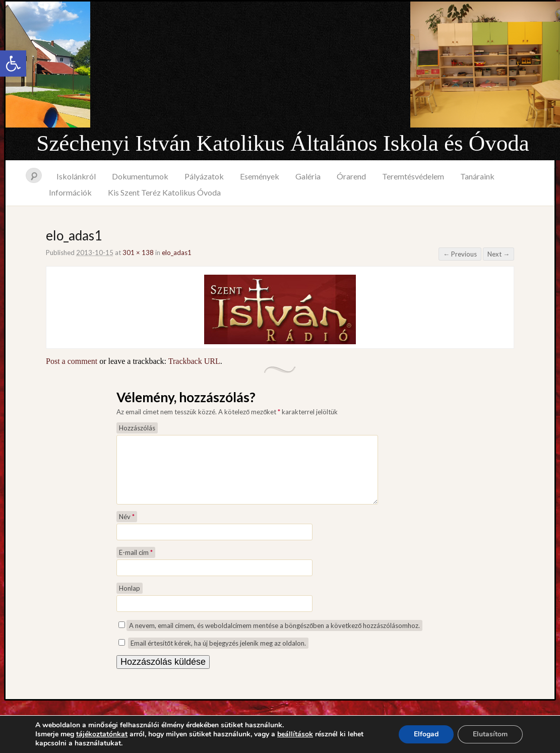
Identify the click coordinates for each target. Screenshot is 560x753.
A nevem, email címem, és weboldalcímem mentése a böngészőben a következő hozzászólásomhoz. (274, 638)
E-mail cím (136, 564)
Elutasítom (490, 734)
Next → (499, 254)
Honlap (130, 600)
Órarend (351, 176)
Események (260, 176)
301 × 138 (138, 253)
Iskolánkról (76, 176)
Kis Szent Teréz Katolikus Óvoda (164, 192)
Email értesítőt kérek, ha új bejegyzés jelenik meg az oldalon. (218, 655)
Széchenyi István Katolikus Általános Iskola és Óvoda (283, 143)
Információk (70, 192)
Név (127, 529)
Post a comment (72, 361)
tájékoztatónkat (102, 734)
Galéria (308, 176)
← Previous (460, 254)
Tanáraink (477, 176)
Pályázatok (204, 176)
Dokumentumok (140, 176)
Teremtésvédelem (413, 176)
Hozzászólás (137, 428)
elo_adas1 (177, 253)
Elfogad (426, 734)
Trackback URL (194, 361)
